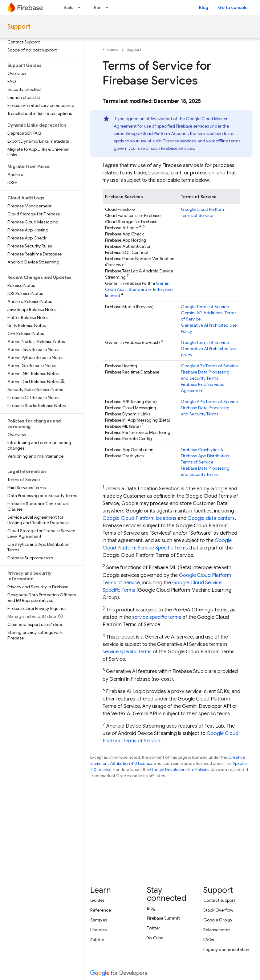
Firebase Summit (163, 918)
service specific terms (157, 617)
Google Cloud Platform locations (140, 518)
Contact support (219, 900)
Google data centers (211, 518)
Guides (97, 900)
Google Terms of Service (205, 307)
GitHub (97, 940)
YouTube (155, 938)
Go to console (233, 7)
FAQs (209, 940)
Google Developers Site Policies (180, 770)
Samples (99, 920)
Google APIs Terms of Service (209, 366)
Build (69, 7)
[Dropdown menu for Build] (81, 7)
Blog (204, 7)
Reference (101, 910)
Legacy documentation (226, 949)
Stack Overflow (218, 910)
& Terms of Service (205, 456)
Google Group (217, 920)
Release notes (217, 930)
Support (19, 27)
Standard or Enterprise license (139, 289)
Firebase (111, 49)
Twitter (154, 928)
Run (98, 7)
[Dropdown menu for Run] (109, 7)
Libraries (98, 930)
